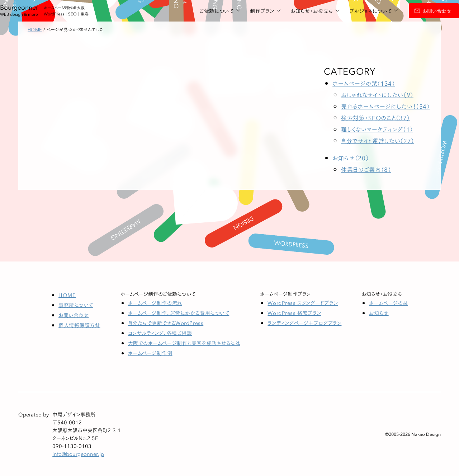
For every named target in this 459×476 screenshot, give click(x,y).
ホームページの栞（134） (364, 83)
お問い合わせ (411, 11)
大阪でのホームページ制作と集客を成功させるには (184, 343)
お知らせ (379, 313)
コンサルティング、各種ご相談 (160, 333)
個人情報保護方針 (79, 325)
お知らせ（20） (351, 158)
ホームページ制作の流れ (155, 303)
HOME (67, 295)
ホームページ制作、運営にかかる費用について (179, 313)
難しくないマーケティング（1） (377, 129)
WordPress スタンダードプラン (303, 303)
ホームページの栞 (388, 303)
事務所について (76, 305)
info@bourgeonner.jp (78, 454)
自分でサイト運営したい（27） (378, 140)
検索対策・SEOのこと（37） (375, 117)
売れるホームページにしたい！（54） (385, 106)
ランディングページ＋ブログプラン (304, 323)
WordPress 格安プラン (294, 313)
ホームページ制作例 (150, 353)
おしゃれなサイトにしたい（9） (377, 95)
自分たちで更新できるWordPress (166, 323)
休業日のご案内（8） (366, 169)
